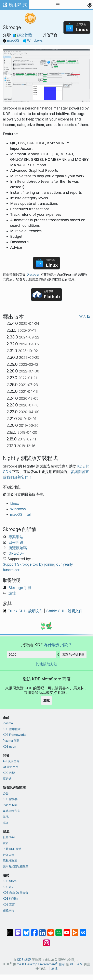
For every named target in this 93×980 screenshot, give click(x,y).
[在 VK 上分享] (83, 931)
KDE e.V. (8, 887)
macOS (12, 40)
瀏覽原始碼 (18, 548)
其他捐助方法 (46, 664)
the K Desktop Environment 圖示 (41, 964)
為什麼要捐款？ (58, 645)
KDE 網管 (24, 960)
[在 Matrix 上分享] (10, 931)
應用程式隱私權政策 (16, 866)
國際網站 (9, 910)
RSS (84, 317)
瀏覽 (46, 700)
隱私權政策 (10, 860)
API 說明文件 (11, 761)
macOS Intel (20, 514)
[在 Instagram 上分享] (46, 941)
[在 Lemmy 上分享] (59, 931)
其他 (6, 817)
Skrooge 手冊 (20, 588)
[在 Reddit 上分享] (51, 931)
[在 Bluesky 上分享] (26, 931)
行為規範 (9, 855)
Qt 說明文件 (11, 767)
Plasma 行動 (11, 741)
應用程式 (15, 6)
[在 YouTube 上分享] (67, 931)
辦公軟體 (22, 35)
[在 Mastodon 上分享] (18, 931)
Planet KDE (10, 805)
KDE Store (10, 881)
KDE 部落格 (10, 799)
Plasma (8, 723)
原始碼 (7, 779)
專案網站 (16, 537)
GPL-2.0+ (16, 553)
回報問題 (16, 542)
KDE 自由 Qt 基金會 (16, 893)
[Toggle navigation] (58, 5)
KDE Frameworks (15, 735)
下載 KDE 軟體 (12, 849)
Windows (33, 40)
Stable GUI (55, 611)
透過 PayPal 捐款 (73, 654)
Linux (15, 503)
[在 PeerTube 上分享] (75, 931)
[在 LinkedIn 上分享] (42, 931)
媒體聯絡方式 (11, 811)
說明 (6, 843)
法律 (54, 969)
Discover (33, 274)
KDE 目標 (9, 773)
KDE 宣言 (9, 904)
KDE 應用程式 (12, 729)
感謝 (6, 823)
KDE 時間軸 (10, 898)
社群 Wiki (9, 837)
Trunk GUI (16, 611)
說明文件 (36, 611)
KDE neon (9, 746)
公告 (6, 793)
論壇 (12, 593)
